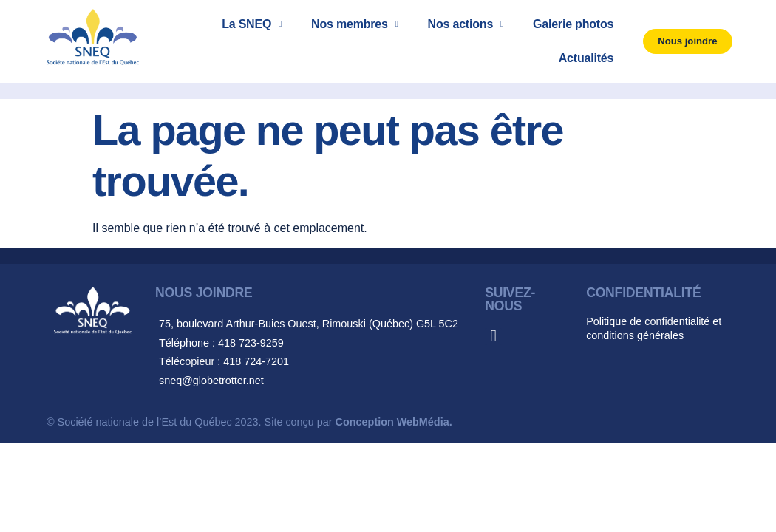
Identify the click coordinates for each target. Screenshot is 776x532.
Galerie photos (573, 24)
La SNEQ (252, 24)
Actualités (586, 58)
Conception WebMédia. (394, 422)
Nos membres (355, 24)
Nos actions (466, 24)
